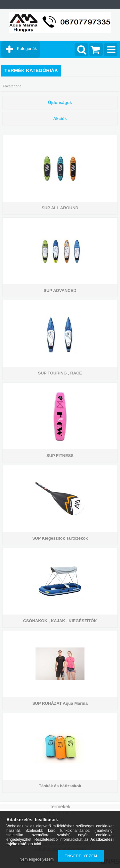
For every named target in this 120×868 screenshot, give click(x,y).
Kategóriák (27, 48)
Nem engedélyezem (37, 859)
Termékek (60, 806)
